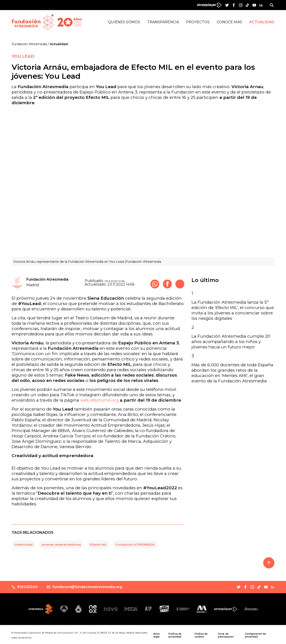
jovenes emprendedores (61, 544)
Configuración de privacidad (255, 635)
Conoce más (229, 22)
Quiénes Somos (124, 22)
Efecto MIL (98, 544)
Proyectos (198, 22)
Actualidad (262, 22)
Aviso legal (157, 635)
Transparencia (163, 22)
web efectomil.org (99, 400)
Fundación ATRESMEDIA (135, 544)
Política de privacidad (175, 635)
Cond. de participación (226, 635)
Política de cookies (201, 635)
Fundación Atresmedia (29, 44)
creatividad (23, 544)
